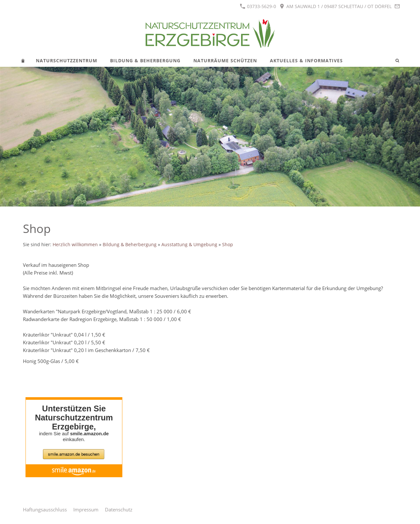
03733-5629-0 (258, 6)
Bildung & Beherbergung (130, 245)
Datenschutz (119, 509)
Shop (228, 245)
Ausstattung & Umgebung (189, 245)
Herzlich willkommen (75, 245)
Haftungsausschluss (45, 509)
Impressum (86, 509)
